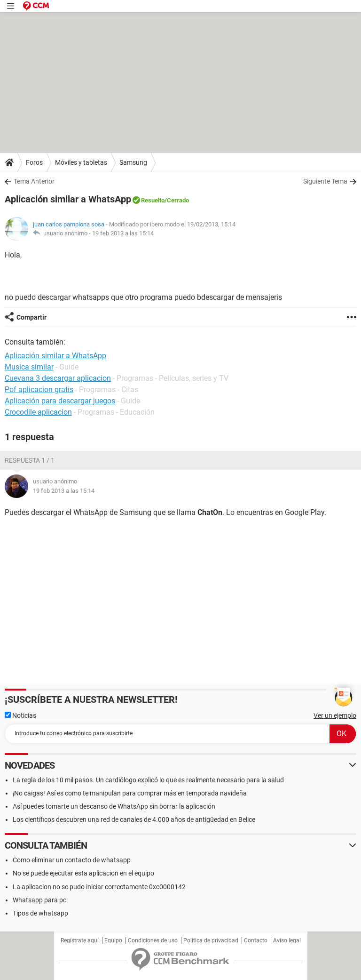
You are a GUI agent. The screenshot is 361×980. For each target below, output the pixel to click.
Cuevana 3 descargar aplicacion (58, 378)
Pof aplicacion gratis (39, 390)
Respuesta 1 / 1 (30, 460)
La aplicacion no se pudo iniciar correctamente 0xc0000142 (99, 887)
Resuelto (153, 200)
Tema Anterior (34, 181)
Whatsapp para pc (39, 900)
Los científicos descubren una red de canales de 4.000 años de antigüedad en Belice (134, 819)
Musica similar (29, 367)
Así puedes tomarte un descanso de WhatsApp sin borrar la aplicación (114, 806)
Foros (34, 162)
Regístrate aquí (80, 940)
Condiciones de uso (153, 940)
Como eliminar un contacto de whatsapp (72, 860)
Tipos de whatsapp (40, 913)
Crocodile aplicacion (38, 412)
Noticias (20, 715)
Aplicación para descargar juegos (60, 401)
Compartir (31, 317)
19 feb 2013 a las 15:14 (123, 233)
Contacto (256, 940)
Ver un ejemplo (335, 715)
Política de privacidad (211, 940)
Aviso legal (287, 940)
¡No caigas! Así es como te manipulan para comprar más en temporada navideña (130, 793)
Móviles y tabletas (81, 162)
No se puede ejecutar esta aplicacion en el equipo (83, 873)
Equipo (113, 940)
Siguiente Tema (325, 181)
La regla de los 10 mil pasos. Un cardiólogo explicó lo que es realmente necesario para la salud (148, 780)
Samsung (133, 162)
